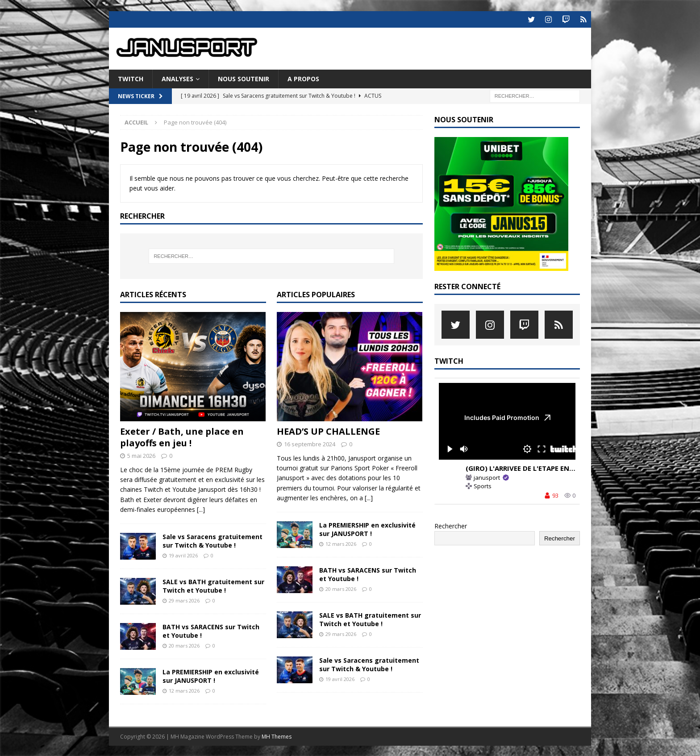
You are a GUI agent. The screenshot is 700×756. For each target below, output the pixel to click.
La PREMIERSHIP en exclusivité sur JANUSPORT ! (211, 675)
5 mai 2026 (141, 455)
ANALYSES (177, 78)
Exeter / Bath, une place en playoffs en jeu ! (182, 436)
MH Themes (277, 736)
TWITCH (131, 78)
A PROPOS (303, 78)
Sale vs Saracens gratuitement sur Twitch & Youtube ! (212, 540)
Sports (483, 485)
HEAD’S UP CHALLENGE (328, 430)
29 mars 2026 (184, 600)
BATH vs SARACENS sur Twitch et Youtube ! (211, 630)
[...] (201, 509)
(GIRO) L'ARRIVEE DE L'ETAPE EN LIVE (525, 467)
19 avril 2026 (183, 555)
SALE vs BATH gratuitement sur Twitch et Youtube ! (213, 585)
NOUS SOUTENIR (244, 78)
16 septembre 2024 (310, 443)
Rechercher (451, 525)
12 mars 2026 (184, 690)
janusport (487, 477)
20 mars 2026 (184, 645)
